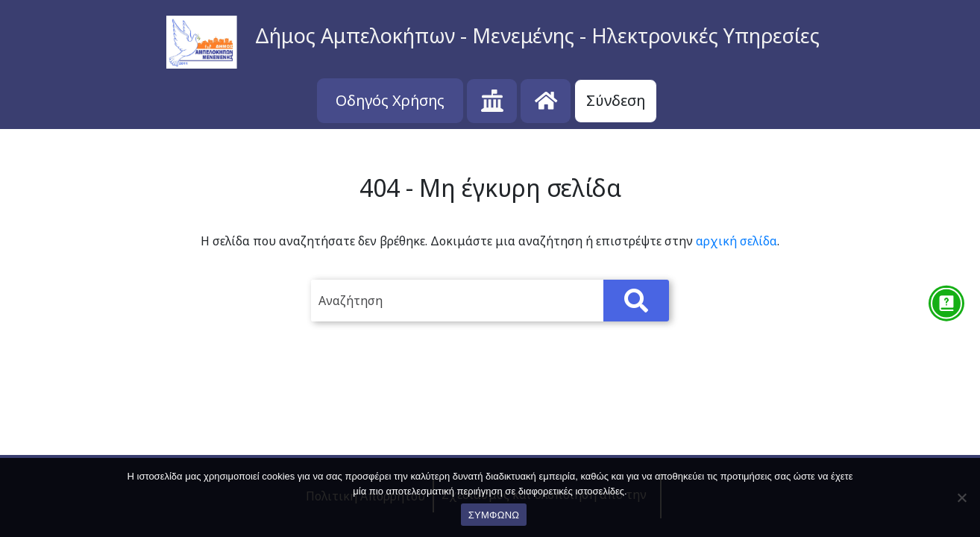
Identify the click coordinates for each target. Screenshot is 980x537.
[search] (490, 301)
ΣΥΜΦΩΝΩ (494, 515)
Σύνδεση (616, 100)
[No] (961, 497)
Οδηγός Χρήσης (390, 100)
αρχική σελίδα (736, 241)
